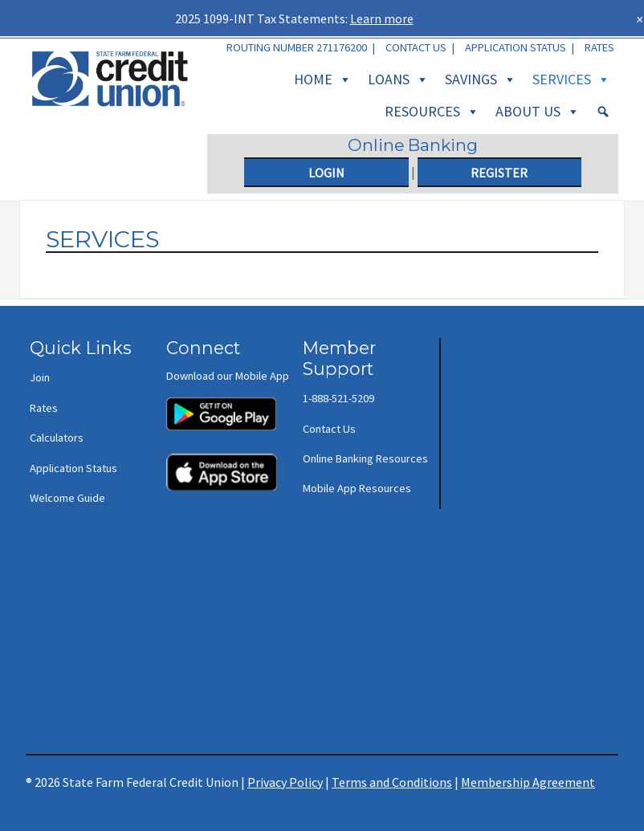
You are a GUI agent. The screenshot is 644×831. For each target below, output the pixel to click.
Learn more (382, 18)
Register (499, 173)
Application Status (516, 47)
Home (323, 79)
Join (40, 377)
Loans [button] (398, 79)
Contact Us (416, 47)
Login (326, 173)
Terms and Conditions (392, 782)
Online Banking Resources (365, 458)
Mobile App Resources (357, 488)
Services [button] (571, 79)
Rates (599, 47)
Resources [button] (432, 112)
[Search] (603, 112)
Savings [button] (481, 79)
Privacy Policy (285, 782)
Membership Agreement (528, 782)
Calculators (57, 438)
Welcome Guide (67, 498)
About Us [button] (538, 112)
